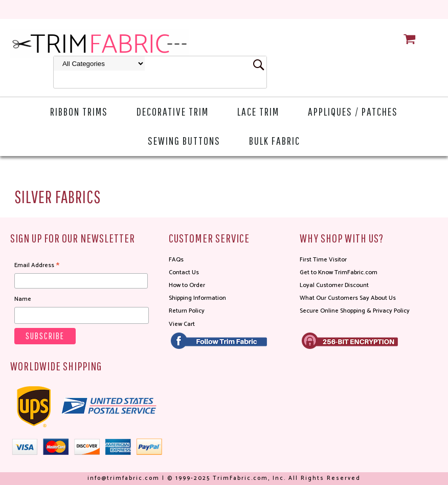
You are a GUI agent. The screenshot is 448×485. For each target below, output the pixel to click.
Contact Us (184, 272)
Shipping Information (197, 298)
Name (23, 299)
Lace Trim (258, 111)
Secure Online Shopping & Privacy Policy (355, 311)
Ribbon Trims (79, 111)
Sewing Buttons (184, 140)
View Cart (182, 324)
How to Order (187, 285)
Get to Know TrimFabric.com (339, 272)
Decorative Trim (173, 111)
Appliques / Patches (353, 111)
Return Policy (187, 311)
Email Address (37, 266)
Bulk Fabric (275, 140)
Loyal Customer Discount (334, 285)
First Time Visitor (323, 260)
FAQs (176, 260)
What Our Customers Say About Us (348, 298)
